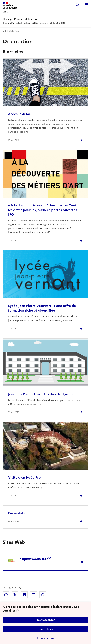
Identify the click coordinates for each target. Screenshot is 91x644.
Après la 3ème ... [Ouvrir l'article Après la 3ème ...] (21, 114)
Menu (86, 5)
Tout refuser (46, 629)
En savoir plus (45, 638)
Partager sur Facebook (6, 595)
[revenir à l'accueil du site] (45, 19)
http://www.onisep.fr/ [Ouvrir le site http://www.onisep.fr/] (35, 559)
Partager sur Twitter (15, 595)
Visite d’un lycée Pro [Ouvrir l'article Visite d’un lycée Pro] (24, 477)
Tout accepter (46, 620)
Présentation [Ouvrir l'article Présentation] (18, 513)
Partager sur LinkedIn (24, 595)
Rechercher (77, 5)
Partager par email (34, 595)
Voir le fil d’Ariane (11, 31)
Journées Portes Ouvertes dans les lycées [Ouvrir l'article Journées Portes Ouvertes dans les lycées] (41, 394)
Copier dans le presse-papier (43, 595)
